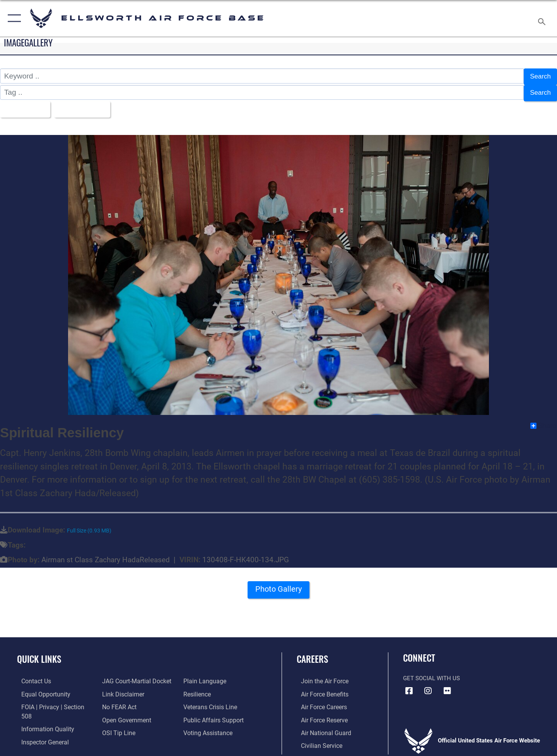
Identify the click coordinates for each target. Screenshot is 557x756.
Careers (312, 654)
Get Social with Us (431, 674)
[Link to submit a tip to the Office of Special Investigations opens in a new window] (116, 727)
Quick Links (39, 654)
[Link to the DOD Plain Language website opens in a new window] (204, 677)
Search (539, 76)
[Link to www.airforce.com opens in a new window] (320, 677)
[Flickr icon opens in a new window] (447, 686)
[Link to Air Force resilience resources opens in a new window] (198, 689)
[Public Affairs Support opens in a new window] (213, 715)
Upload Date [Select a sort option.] (87, 106)
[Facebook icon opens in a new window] (409, 686)
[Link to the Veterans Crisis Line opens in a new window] (211, 702)
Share (543, 421)
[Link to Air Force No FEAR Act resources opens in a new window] (118, 702)
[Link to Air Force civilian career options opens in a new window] (316, 740)
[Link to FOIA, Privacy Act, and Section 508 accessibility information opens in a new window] (52, 702)
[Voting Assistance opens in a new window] (208, 727)
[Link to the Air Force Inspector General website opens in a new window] (40, 727)
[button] (13, 18)
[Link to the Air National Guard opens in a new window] (320, 727)
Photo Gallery (278, 587)
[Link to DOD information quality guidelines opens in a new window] (42, 715)
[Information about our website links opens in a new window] (121, 689)
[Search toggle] (543, 18)
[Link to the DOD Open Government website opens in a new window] (124, 715)
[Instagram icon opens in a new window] (428, 686)
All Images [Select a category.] (25, 106)
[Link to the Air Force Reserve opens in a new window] (320, 715)
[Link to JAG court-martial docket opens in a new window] (134, 677)
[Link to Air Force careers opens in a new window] (319, 702)
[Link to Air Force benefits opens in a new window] (320, 689)
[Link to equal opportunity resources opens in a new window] (40, 689)
